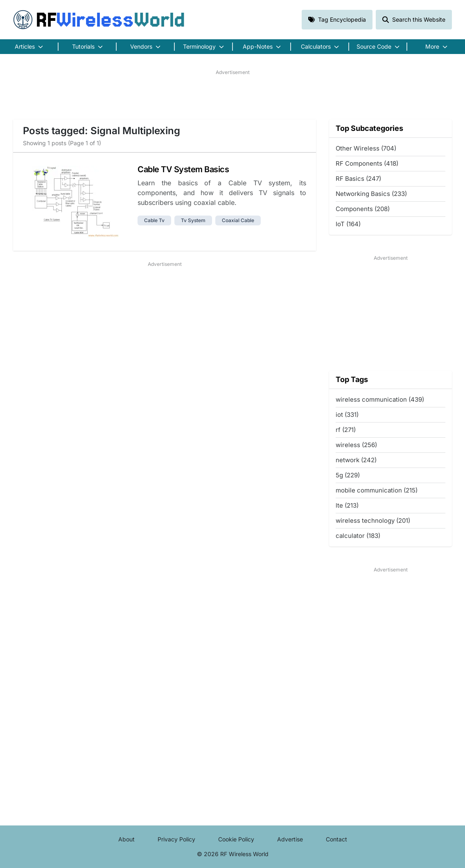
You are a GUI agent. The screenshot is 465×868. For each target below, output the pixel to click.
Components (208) (363, 209)
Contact (336, 839)
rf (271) (346, 430)
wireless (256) (356, 445)
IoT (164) (348, 224)
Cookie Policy (236, 839)
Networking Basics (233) (371, 194)
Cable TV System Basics (183, 169)
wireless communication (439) (380, 399)
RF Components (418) (367, 163)
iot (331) (347, 415)
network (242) (356, 460)
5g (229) (348, 475)
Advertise (290, 839)
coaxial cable (238, 220)
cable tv (154, 220)
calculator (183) (358, 536)
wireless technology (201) (373, 521)
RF (99, 20)
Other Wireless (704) (366, 148)
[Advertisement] (232, 94)
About (126, 839)
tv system (193, 220)
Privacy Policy (176, 839)
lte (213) (347, 505)
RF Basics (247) (358, 179)
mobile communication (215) (377, 490)
